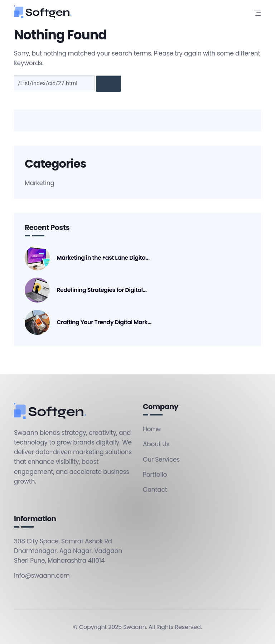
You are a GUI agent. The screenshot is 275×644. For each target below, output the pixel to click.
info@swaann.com (42, 576)
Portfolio (155, 475)
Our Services (161, 460)
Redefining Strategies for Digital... (102, 290)
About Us (156, 444)
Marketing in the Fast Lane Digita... (103, 258)
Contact (155, 490)
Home (152, 429)
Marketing (40, 183)
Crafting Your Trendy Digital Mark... (104, 322)
